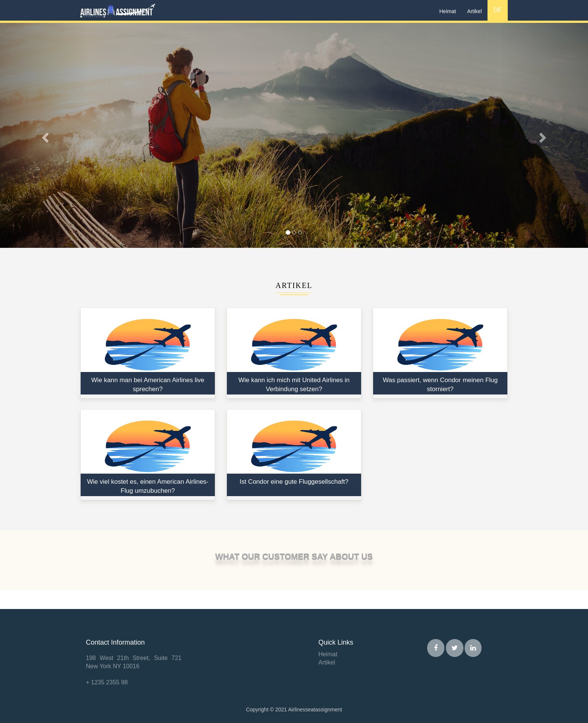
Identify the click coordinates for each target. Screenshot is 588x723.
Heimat (448, 11)
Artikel (475, 11)
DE (498, 10)
